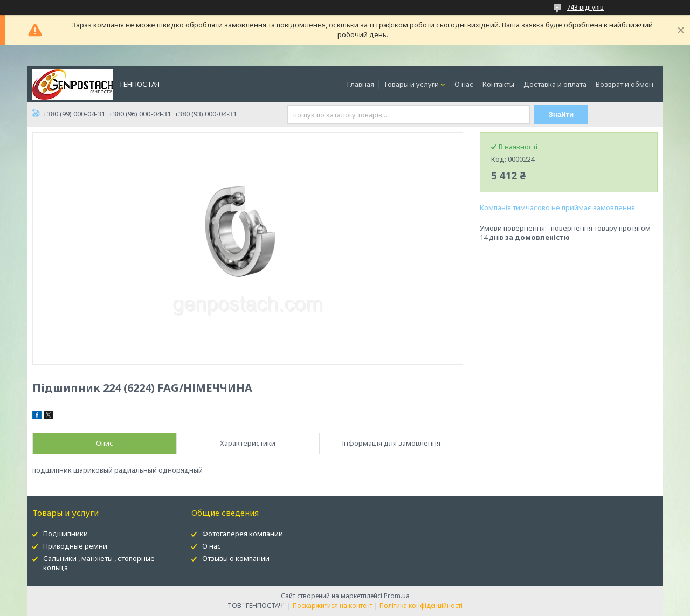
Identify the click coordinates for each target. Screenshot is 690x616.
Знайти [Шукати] (561, 115)
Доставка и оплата (555, 84)
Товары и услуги (411, 84)
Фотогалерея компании (243, 534)
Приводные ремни (75, 546)
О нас (464, 84)
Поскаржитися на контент (333, 605)
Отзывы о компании (236, 558)
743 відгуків (585, 7)
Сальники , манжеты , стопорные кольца (99, 563)
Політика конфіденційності (421, 605)
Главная (361, 84)
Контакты (498, 84)
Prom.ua (397, 596)
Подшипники (65, 534)
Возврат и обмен (625, 84)
